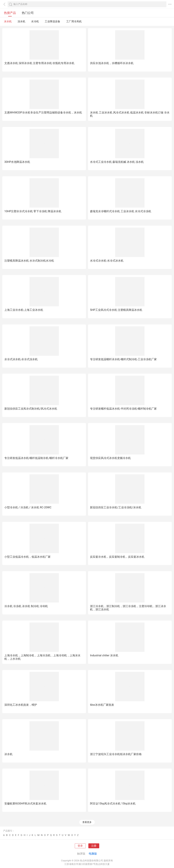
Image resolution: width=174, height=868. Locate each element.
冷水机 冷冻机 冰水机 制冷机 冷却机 (26, 606)
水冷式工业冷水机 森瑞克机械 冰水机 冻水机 (117, 162)
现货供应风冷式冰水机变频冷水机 (110, 458)
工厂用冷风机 (74, 21)
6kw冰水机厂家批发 (102, 705)
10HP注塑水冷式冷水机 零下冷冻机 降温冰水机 (33, 211)
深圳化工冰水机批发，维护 (21, 705)
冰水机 (8, 21)
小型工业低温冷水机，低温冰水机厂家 (27, 557)
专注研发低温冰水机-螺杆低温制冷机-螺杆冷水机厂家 (36, 458)
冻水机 (21, 21)
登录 (80, 846)
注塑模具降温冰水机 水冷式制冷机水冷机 (29, 261)
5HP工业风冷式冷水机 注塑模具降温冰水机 (116, 310)
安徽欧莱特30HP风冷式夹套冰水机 (25, 804)
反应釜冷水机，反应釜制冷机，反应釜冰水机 (117, 557)
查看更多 (87, 822)
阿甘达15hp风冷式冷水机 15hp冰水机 (113, 804)
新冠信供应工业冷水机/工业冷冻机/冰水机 (116, 507)
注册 (94, 846)
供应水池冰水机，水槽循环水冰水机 (112, 63)
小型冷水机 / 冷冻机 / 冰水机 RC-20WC (28, 507)
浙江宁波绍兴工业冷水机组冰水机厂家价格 (116, 754)
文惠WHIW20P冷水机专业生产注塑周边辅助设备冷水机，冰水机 (43, 112)
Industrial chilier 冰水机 (104, 655)
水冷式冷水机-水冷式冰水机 (107, 261)
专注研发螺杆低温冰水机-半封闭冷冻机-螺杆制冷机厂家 (123, 409)
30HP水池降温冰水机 (17, 162)
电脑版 (93, 854)
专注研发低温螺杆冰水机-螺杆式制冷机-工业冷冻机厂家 (123, 359)
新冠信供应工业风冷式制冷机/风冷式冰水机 (31, 409)
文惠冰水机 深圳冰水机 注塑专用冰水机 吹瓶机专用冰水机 (39, 63)
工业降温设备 (52, 21)
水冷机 (35, 21)
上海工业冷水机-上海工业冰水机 (24, 310)
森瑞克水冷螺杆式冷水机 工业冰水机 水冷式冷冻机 (121, 211)
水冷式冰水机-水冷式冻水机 (21, 359)
